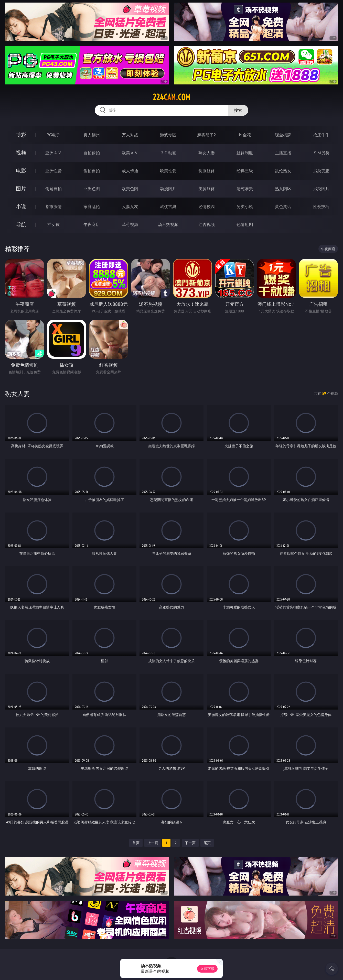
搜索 (238, 110)
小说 (21, 206)
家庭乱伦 (92, 206)
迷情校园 (207, 206)
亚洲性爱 (53, 171)
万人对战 (130, 135)
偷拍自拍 (92, 171)
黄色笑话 (283, 206)
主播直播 (283, 153)
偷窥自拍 (53, 189)
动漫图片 (168, 189)
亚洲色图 (92, 189)
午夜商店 (92, 224)
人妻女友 (130, 206)
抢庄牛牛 (321, 135)
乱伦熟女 (283, 171)
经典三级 (245, 171)
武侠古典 (168, 206)
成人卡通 (130, 171)
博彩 (21, 135)
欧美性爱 (168, 171)
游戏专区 (168, 135)
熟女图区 (283, 189)
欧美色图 (130, 189)
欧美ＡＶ (130, 153)
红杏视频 (207, 224)
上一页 (153, 843)
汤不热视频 (168, 224)
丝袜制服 (245, 153)
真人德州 (92, 135)
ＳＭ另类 (321, 153)
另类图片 (321, 189)
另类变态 (321, 171)
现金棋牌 (283, 135)
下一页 (190, 843)
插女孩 (53, 224)
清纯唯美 (245, 189)
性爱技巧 (321, 206)
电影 (21, 171)
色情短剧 (245, 224)
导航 (21, 224)
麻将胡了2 (206, 135)
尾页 (207, 843)
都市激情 (53, 206)
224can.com (171, 97)
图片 (21, 188)
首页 (136, 843)
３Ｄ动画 (168, 153)
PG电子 (53, 135)
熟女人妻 (207, 153)
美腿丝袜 (207, 189)
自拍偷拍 (92, 153)
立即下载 (207, 969)
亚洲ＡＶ (53, 153)
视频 (21, 153)
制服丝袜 (207, 171)
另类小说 (245, 206)
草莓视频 (130, 224)
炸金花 (245, 135)
